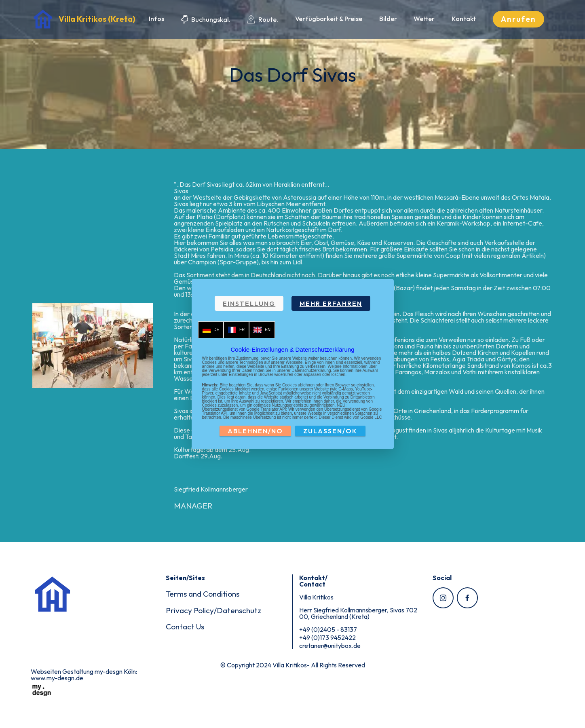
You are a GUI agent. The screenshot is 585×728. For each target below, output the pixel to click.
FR (236, 330)
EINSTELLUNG (249, 304)
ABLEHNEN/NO (255, 431)
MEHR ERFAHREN (331, 304)
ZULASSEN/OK (330, 431)
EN (262, 330)
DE (211, 330)
